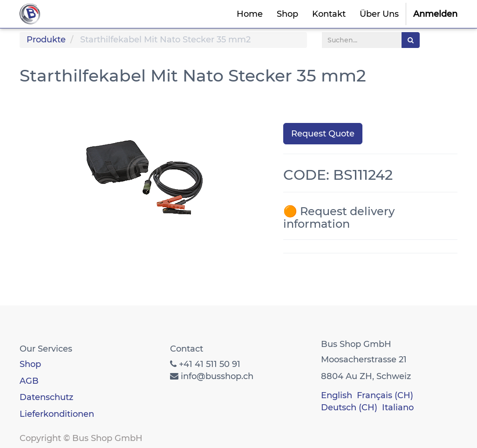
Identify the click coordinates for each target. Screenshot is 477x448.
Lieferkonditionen (57, 414)
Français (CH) (385, 395)
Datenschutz (46, 397)
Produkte (46, 40)
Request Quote (323, 134)
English (337, 395)
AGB (29, 381)
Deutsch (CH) (349, 407)
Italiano (398, 407)
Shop (30, 364)
